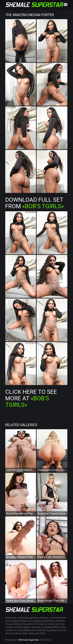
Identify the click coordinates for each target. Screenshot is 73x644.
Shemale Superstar (29, 640)
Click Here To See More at (31, 398)
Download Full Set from (35, 203)
